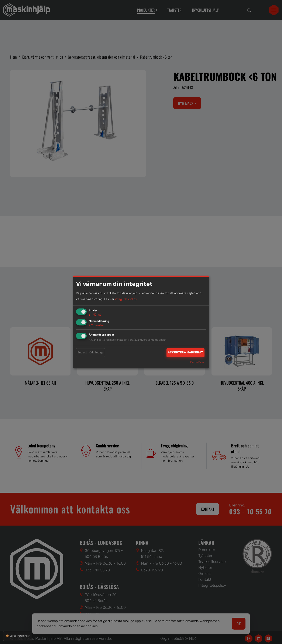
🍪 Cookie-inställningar (18, 636)
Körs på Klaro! (197, 362)
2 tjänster (96, 325)
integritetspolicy (126, 299)
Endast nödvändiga (91, 352)
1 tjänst (95, 315)
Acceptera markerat (185, 352)
